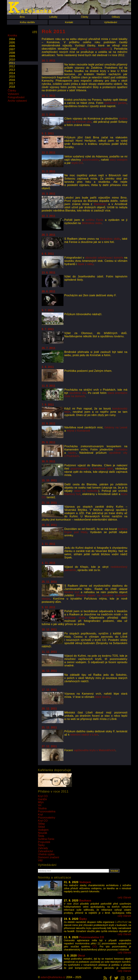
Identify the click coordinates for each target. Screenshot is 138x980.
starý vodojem (118, 160)
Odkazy (116, 17)
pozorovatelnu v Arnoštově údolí (92, 469)
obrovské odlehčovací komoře (104, 258)
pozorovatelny (91, 160)
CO (95, 946)
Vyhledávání (111, 22)
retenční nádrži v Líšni (84, 735)
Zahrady (43, 848)
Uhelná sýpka (46, 854)
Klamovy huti (72, 494)
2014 (12, 73)
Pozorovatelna (47, 811)
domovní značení (100, 49)
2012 (12, 66)
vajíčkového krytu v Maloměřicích (95, 750)
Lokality (53, 17)
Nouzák (43, 833)
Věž (40, 860)
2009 (12, 56)
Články (85, 17)
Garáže (42, 799)
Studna (42, 808)
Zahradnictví (45, 851)
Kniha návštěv (27, 22)
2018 (12, 87)
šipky (83, 49)
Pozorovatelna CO (92, 937)
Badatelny (100, 204)
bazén (72, 453)
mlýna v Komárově (78, 431)
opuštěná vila (78, 393)
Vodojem (43, 830)
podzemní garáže (116, 103)
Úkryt (81, 956)
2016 (12, 80)
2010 (12, 60)
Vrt (40, 805)
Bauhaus (85, 901)
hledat (114, 871)
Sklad (41, 827)
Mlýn (41, 802)
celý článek (124, 897)
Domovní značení (49, 857)
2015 (12, 77)
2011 (12, 63)
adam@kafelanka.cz (53, 977)
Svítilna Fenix (46, 839)
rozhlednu (121, 450)
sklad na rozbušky (86, 491)
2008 (12, 53)
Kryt (40, 815)
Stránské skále (75, 618)
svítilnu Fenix (95, 220)
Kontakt (69, 22)
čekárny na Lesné (116, 427)
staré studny (103, 697)
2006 (12, 46)
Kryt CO (43, 796)
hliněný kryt (72, 592)
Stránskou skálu (92, 223)
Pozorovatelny (47, 818)
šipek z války (86, 264)
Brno (22, 17)
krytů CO (77, 163)
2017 (12, 83)
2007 (12, 49)
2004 (12, 39)
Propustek (44, 842)
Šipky (41, 845)
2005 (12, 43)
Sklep (41, 824)
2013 (12, 70)
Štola (41, 836)
